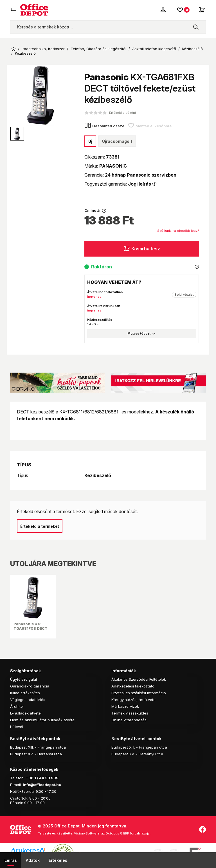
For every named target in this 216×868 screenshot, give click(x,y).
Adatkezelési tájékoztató (133, 686)
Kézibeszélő (192, 49)
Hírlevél (17, 727)
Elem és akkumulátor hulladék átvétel (43, 720)
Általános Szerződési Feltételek (139, 679)
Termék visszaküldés (130, 713)
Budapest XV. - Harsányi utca (36, 754)
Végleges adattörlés (28, 700)
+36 (30, 778)
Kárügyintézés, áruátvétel (134, 700)
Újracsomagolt (117, 141)
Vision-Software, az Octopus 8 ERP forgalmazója (112, 833)
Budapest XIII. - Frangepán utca (38, 747)
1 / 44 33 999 (46, 778)
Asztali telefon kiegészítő (154, 49)
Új (90, 141)
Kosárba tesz (142, 249)
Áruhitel (17, 706)
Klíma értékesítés (25, 693)
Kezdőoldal (13, 49)
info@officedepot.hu (42, 785)
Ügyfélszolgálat (24, 679)
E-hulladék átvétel (26, 713)
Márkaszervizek (125, 706)
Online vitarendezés (129, 720)
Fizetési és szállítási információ (139, 693)
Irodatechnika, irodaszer (43, 49)
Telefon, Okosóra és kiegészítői (98, 49)
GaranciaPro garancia (30, 686)
